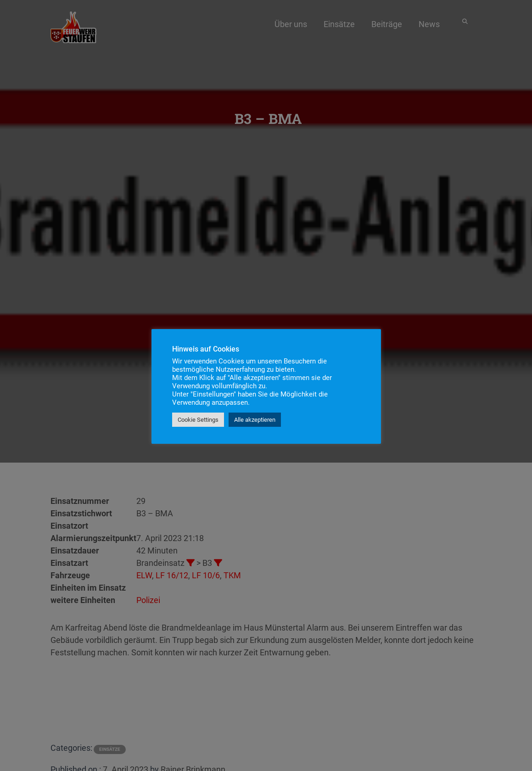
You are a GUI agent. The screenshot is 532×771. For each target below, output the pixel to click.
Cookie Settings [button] (198, 420)
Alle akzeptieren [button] (255, 420)
